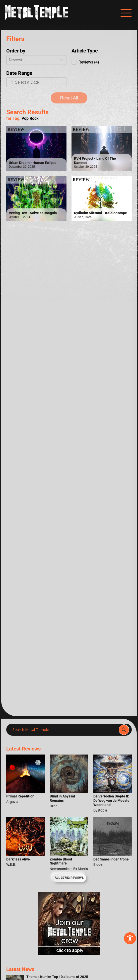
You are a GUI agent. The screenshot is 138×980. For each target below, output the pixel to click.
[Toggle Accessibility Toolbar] (130, 938)
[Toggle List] (61, 60)
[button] (102, 62)
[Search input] (64, 730)
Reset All (69, 98)
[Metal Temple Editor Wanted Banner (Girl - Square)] (69, 954)
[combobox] (32, 60)
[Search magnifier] (124, 730)
